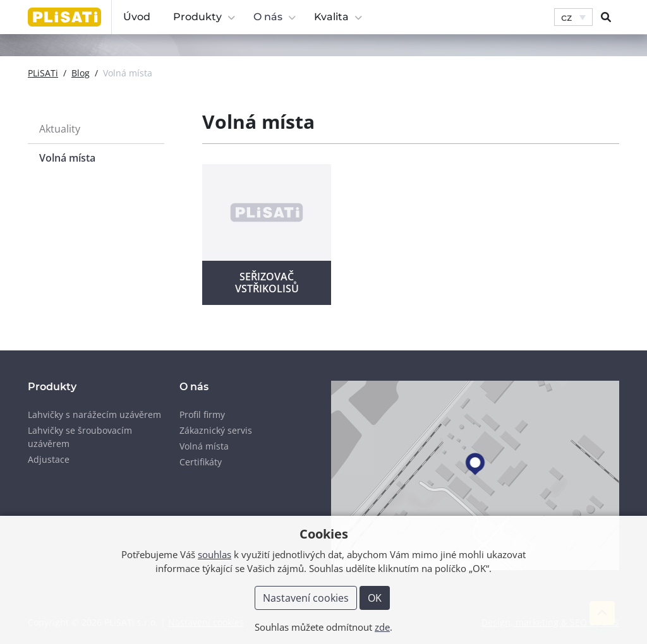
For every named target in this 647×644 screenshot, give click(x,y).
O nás (275, 17)
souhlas (215, 554)
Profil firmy (202, 414)
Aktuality (60, 129)
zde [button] (382, 627)
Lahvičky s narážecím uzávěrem (94, 414)
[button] (573, 17)
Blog (81, 73)
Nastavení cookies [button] (306, 598)
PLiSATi (43, 73)
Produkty (204, 17)
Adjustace (49, 459)
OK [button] (375, 598)
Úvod (137, 17)
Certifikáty (201, 462)
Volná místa (67, 158)
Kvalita (338, 17)
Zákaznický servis (216, 430)
